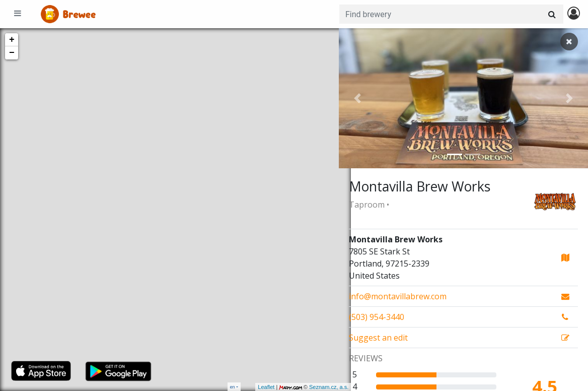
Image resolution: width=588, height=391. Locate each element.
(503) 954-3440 (377, 317)
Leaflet (254, 387)
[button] (357, 98)
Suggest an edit (378, 338)
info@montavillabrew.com (398, 296)
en (233, 387)
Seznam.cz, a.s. (317, 387)
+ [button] (12, 40)
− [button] (12, 53)
